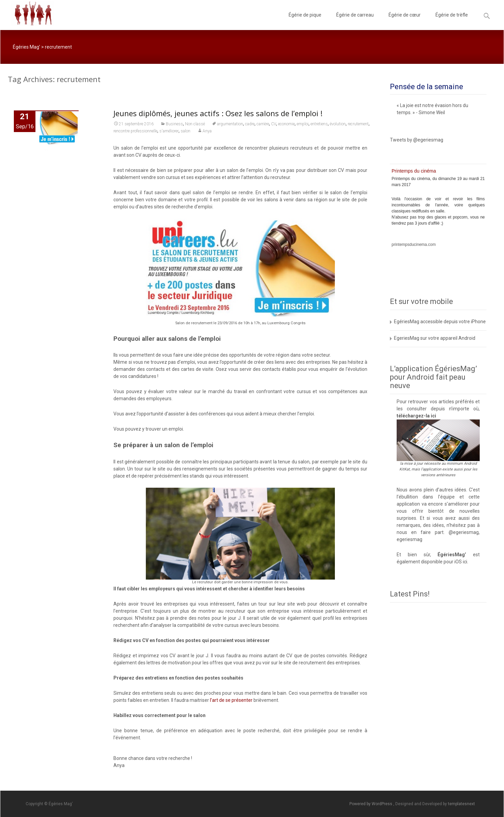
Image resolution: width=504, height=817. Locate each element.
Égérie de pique (305, 21)
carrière (263, 124)
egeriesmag (409, 539)
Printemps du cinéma (414, 171)
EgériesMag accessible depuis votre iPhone (440, 322)
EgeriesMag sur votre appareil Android (435, 338)
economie (286, 124)
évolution (338, 124)
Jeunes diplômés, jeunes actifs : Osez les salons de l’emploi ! (218, 113)
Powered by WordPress (371, 804)
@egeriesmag (464, 532)
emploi (303, 124)
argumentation (230, 124)
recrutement (358, 124)
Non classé (195, 124)
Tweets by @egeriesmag (417, 140)
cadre (250, 124)
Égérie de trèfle (452, 21)
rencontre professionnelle (135, 131)
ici (433, 416)
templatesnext (461, 804)
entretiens (319, 124)
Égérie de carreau (355, 21)
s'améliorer (169, 131)
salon (185, 131)
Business (174, 124)
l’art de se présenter (231, 700)
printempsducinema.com (414, 245)
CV (274, 124)
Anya (207, 131)
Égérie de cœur (405, 21)
